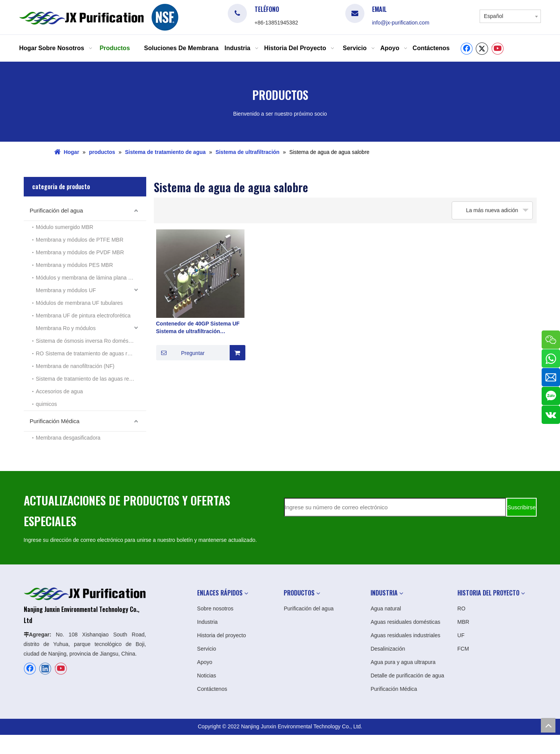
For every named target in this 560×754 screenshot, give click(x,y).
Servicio (207, 649)
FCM (463, 649)
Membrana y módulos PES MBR (75, 265)
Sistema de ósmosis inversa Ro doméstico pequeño (91, 341)
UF (461, 635)
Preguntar (180, 353)
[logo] (165, 17)
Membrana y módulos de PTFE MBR (80, 240)
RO (461, 608)
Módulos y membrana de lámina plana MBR (88, 278)
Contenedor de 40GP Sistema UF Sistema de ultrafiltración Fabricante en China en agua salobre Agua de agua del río (198, 328)
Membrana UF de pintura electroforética (83, 316)
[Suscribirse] (521, 507)
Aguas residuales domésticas (405, 622)
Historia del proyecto (222, 635)
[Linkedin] (45, 669)
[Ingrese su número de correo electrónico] (395, 507)
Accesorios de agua (60, 391)
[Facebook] (467, 49)
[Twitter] (482, 49)
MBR (463, 622)
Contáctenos (212, 689)
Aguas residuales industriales (405, 635)
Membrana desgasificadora (68, 438)
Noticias (207, 675)
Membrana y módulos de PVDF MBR (80, 252)
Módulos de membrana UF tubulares (79, 303)
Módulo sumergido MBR (65, 227)
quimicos (47, 404)
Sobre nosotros (215, 608)
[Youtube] (498, 49)
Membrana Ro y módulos (66, 328)
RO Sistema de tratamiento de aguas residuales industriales (91, 353)
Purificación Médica (55, 421)
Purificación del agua (56, 210)
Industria (207, 622)
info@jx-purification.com (401, 23)
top (548, 725)
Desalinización (388, 649)
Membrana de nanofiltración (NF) (75, 366)
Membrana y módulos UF (66, 290)
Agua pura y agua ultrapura (403, 662)
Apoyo (205, 662)
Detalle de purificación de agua (407, 675)
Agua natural (386, 608)
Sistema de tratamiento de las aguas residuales (91, 379)
